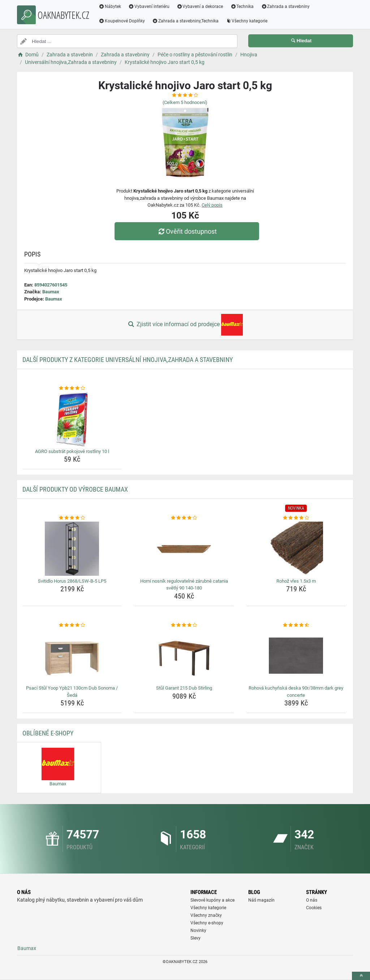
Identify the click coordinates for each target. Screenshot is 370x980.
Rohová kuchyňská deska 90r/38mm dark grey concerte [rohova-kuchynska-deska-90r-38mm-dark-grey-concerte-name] (296, 692)
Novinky (198, 931)
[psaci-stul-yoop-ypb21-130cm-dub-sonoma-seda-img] (72, 656)
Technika (242, 7)
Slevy (195, 938)
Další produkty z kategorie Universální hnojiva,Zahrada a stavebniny (128, 360)
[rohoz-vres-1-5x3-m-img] (296, 549)
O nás (312, 900)
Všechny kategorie (247, 21)
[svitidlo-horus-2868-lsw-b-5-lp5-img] (72, 549)
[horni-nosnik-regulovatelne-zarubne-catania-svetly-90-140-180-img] (184, 549)
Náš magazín (261, 900)
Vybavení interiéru (149, 7)
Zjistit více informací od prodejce (185, 325)
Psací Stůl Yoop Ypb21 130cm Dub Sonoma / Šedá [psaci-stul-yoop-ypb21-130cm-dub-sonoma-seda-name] (72, 692)
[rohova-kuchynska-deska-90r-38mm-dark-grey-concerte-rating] (296, 625)
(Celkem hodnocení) (185, 102)
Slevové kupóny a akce (212, 900)
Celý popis (212, 205)
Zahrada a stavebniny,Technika (185, 21)
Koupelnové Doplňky (122, 21)
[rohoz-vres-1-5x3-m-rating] (296, 518)
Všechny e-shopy (207, 923)
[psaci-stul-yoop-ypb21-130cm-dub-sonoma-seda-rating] (72, 625)
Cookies (314, 908)
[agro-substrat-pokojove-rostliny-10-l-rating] (72, 388)
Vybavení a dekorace (200, 7)
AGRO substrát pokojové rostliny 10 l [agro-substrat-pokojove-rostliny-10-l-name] (72, 451)
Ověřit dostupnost (187, 231)
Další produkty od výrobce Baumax (75, 489)
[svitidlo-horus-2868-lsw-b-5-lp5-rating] (72, 518)
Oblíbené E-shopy (48, 733)
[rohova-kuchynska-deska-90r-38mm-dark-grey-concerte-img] (296, 656)
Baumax (51, 292)
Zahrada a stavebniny (285, 7)
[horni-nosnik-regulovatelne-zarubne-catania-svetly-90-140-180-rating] (184, 518)
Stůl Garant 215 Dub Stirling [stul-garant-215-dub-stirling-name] (184, 688)
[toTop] (361, 976)
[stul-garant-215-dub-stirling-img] (184, 656)
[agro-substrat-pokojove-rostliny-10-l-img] (72, 419)
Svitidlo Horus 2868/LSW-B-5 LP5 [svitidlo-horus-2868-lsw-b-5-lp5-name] (72, 581)
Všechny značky (206, 915)
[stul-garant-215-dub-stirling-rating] (184, 625)
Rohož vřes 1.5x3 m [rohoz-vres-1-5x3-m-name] (296, 581)
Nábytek (110, 7)
